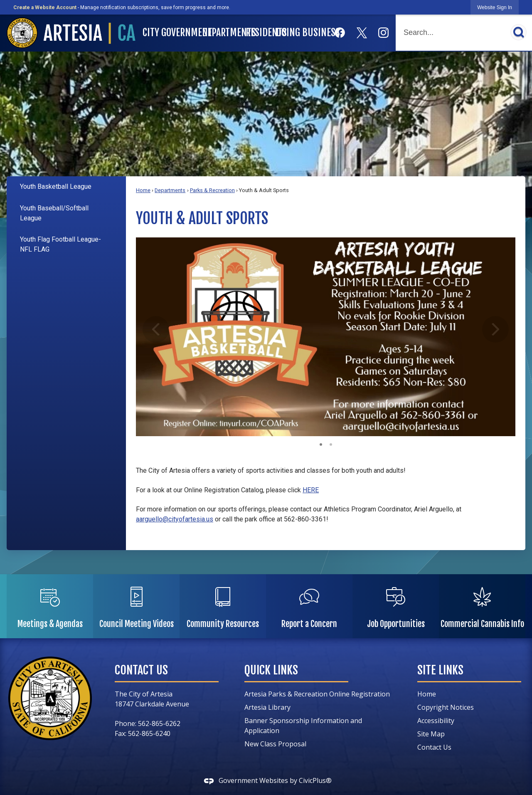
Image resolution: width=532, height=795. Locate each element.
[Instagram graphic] (383, 33)
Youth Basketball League (56, 186)
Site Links (440, 670)
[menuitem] (66, 187)
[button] (518, 32)
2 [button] (331, 444)
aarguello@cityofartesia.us (175, 519)
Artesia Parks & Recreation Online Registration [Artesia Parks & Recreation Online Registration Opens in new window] (317, 694)
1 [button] (321, 444)
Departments (170, 190)
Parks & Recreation (212, 190)
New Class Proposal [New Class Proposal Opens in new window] (275, 744)
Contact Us (434, 747)
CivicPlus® (315, 780)
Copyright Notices (446, 707)
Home (143, 190)
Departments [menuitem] (223, 32)
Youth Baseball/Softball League (54, 213)
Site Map (431, 734)
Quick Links (271, 670)
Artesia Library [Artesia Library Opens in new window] (267, 707)
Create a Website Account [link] (45, 7)
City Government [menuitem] (171, 32)
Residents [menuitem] (260, 32)
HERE (311, 490)
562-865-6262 (159, 723)
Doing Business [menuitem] (302, 32)
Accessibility (436, 721)
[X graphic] (362, 33)
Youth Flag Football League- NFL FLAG (60, 244)
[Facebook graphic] (340, 33)
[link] (495, 7)
